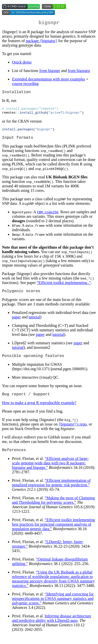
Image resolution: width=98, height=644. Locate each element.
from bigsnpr (50, 72)
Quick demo (22, 63)
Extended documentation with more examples (49, 80)
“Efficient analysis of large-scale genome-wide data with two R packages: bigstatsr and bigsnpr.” (50, 471)
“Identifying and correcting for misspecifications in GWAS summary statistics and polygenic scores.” (53, 607)
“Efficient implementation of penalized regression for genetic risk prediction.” (51, 491)
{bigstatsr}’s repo (73, 431)
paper (16, 322)
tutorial (34, 322)
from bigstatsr (79, 72)
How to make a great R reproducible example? (39, 410)
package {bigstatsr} (42, 42)
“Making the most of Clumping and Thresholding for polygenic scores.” (53, 508)
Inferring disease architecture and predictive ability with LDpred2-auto (52, 626)
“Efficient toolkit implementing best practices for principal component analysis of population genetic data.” (53, 533)
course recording (25, 85)
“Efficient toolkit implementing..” (64, 287)
